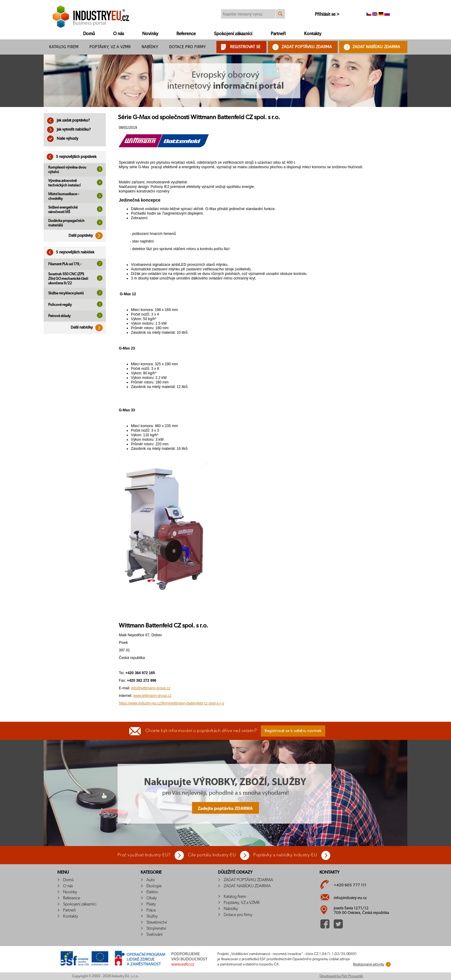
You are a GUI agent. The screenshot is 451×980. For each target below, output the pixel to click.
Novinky (150, 34)
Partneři (278, 34)
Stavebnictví (157, 922)
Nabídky (150, 47)
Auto (151, 880)
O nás (119, 34)
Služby (152, 916)
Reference (186, 34)
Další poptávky (87, 236)
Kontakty (313, 34)
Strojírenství (156, 928)
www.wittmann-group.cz (152, 696)
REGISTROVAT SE (245, 47)
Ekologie (154, 886)
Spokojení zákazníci (233, 34)
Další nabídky (88, 328)
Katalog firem (64, 47)
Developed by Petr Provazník (341, 976)
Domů (89, 34)
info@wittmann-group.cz (151, 688)
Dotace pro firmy (187, 47)
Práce (151, 910)
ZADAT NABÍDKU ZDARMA (376, 47)
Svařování (154, 935)
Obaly (152, 898)
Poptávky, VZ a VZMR (110, 47)
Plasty (151, 904)
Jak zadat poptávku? (68, 120)
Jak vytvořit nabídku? (69, 130)
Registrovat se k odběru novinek (293, 731)
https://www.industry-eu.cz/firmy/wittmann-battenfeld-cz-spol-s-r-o (171, 703)
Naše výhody (62, 139)
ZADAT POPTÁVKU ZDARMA (307, 47)
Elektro (152, 892)
